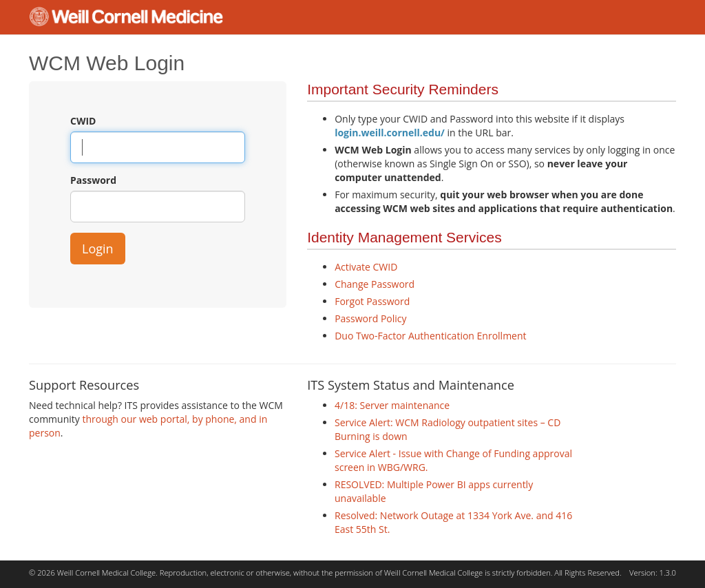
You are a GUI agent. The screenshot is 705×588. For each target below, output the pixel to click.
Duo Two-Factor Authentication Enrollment (430, 336)
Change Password (375, 284)
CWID (83, 121)
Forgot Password (372, 301)
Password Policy (370, 318)
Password (93, 180)
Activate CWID (366, 267)
